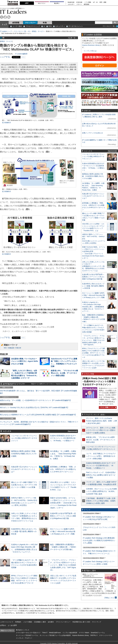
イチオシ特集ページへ (107, 407)
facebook (5, 17)
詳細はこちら (109, 598)
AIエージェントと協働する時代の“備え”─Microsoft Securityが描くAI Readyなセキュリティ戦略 (63, 531)
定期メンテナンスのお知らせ (92, 133)
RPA (50, 26)
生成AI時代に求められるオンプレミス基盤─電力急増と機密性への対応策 (24, 531)
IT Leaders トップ (6, 31)
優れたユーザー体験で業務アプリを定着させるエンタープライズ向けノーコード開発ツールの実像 (24, 485)
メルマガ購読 (28, 622)
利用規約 (18, 622)
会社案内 (51, 622)
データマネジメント (76, 26)
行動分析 (18, 348)
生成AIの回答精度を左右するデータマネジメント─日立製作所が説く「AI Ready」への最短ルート (63, 438)
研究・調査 (103, 2)
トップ (4, 24)
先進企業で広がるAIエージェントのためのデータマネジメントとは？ (24, 469)
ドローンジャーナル (106, 635)
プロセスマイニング (33, 26)
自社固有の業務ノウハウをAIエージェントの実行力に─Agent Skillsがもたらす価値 (25, 361)
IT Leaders (13, 12)
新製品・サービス (38, 31)
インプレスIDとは (90, 51)
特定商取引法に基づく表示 (81, 622)
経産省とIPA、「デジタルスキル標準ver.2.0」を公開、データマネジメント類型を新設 (64, 373)
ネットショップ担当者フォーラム (27, 635)
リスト (23, 57)
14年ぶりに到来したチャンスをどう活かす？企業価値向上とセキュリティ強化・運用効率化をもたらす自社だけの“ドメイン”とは (93, 266)
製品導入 (57, 3)
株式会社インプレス (23, 630)
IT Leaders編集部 (21, 54)
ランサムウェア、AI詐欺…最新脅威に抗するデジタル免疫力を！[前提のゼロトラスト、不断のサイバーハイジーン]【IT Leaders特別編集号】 (39, 423)
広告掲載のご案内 (40, 622)
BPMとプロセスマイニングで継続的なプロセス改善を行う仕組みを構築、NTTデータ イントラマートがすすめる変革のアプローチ (93, 353)
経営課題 (16, 23)
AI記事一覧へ (72, 38)
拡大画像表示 (7, 123)
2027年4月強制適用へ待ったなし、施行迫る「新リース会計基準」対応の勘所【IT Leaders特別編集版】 (39, 392)
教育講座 (87, 4)
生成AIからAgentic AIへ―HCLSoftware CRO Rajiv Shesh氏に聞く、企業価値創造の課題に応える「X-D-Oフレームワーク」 (93, 307)
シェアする (5, 57)
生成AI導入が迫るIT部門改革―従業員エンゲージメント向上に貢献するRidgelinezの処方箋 (63, 516)
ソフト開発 (88, 2)
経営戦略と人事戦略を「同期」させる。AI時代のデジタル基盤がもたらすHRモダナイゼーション (63, 469)
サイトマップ (97, 622)
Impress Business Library (91, 45)
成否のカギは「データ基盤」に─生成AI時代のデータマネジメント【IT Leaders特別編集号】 (36, 400)
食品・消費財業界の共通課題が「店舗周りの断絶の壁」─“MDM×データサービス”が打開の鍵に (63, 547)
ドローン (79, 4)
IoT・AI (95, 2)
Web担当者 (71, 2)
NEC (5, 348)
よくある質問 (12, 625)
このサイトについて (7, 622)
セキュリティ (60, 26)
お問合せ (3, 625)
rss (9, 17)
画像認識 (11, 348)
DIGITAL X (94, 635)
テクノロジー (30, 23)
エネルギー (71, 4)
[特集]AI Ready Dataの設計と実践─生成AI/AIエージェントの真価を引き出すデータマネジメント (99, 381)
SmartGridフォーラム (98, 633)
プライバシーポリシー (63, 622)
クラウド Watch (84, 633)
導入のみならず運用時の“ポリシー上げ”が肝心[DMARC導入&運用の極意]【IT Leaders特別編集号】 (38, 415)
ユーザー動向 (17, 26)
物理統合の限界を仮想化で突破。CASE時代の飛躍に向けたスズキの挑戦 (24, 454)
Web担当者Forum (55, 633)
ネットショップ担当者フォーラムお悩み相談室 (55, 635)
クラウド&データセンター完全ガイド (28, 633)
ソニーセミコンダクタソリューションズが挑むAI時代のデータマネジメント (24, 438)
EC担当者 (79, 2)
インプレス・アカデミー (24, 638)
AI (44, 26)
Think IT (45, 633)
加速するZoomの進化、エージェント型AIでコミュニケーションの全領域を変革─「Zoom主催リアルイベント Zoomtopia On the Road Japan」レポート (63, 503)
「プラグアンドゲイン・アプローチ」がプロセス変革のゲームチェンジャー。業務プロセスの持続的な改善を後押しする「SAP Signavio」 (63, 565)
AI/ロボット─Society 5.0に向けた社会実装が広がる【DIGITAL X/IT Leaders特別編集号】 (34, 407)
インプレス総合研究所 (70, 633)
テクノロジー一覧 (20, 31)
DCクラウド (42, 3)
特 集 (45, 23)
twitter (2, 17)
